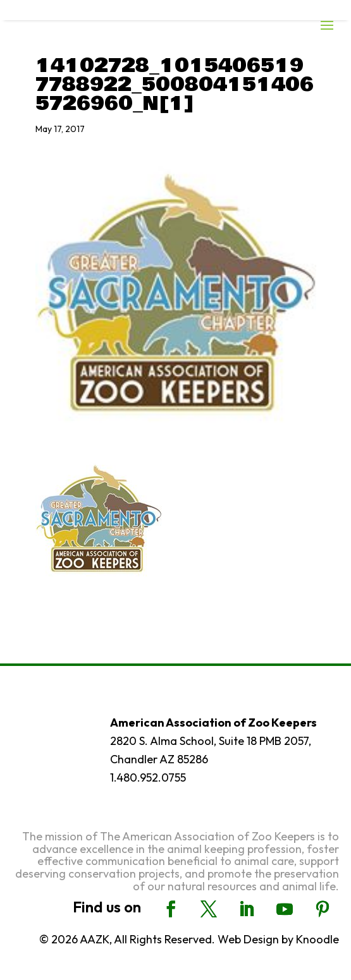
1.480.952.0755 (148, 777)
